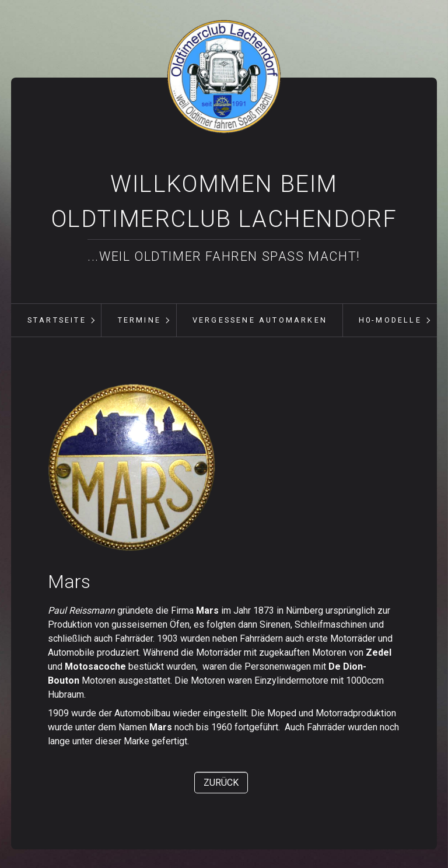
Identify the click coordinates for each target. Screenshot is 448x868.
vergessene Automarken (260, 320)
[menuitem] (57, 320)
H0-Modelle (390, 320)
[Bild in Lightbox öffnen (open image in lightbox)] (132, 468)
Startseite (57, 320)
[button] (221, 783)
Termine (139, 320)
